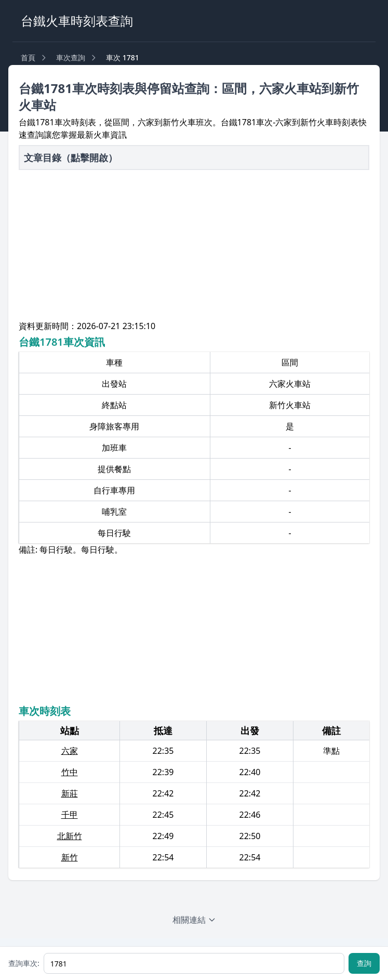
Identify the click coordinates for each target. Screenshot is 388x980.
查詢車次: (24, 963)
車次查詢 (71, 57)
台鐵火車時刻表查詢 (77, 21)
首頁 (28, 57)
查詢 (364, 963)
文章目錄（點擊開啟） (71, 158)
